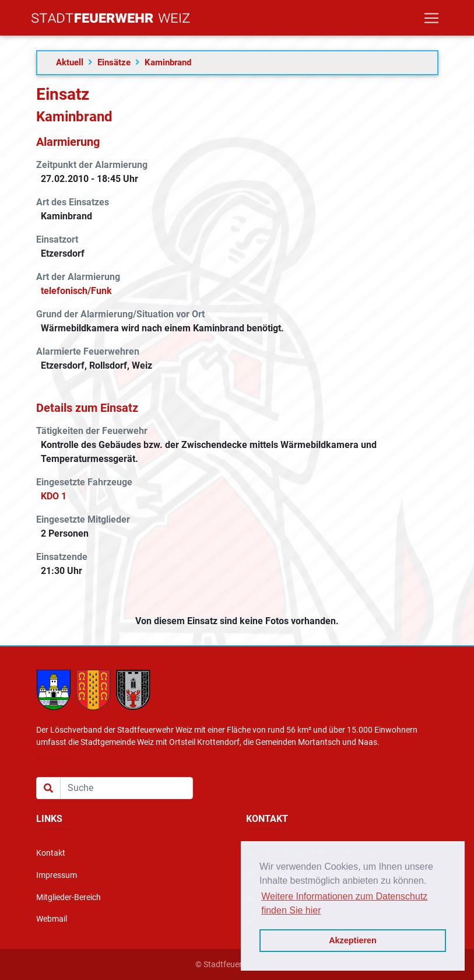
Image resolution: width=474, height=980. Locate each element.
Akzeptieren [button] (353, 940)
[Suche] (127, 788)
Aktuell (70, 62)
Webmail (52, 919)
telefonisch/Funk (76, 291)
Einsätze (114, 62)
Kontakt (51, 853)
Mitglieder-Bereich (69, 897)
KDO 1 (54, 496)
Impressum (57, 875)
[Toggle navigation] (431, 20)
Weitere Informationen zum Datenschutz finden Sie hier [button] (344, 903)
